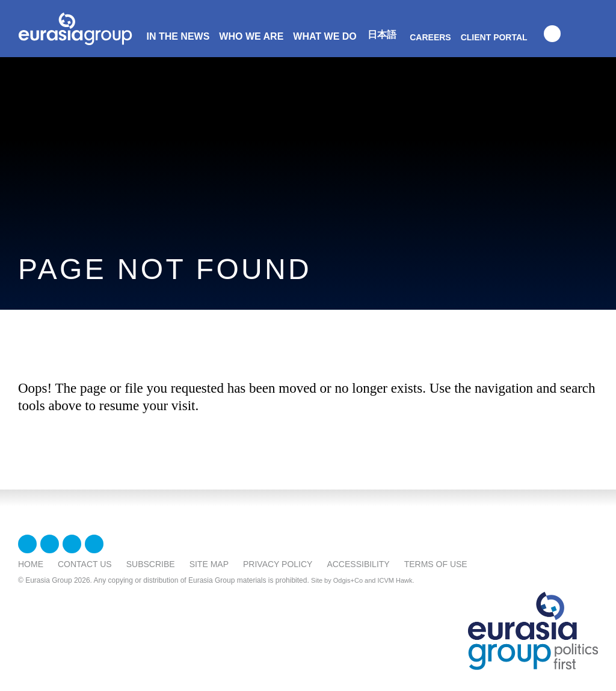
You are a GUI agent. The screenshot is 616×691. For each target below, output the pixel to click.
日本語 (382, 35)
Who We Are (251, 36)
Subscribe (151, 564)
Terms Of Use (436, 564)
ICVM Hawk (395, 580)
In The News (178, 36)
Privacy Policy (278, 564)
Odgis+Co (348, 580)
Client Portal (494, 37)
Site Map (209, 564)
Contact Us (85, 564)
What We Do (325, 36)
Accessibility (358, 564)
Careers (430, 37)
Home (31, 564)
